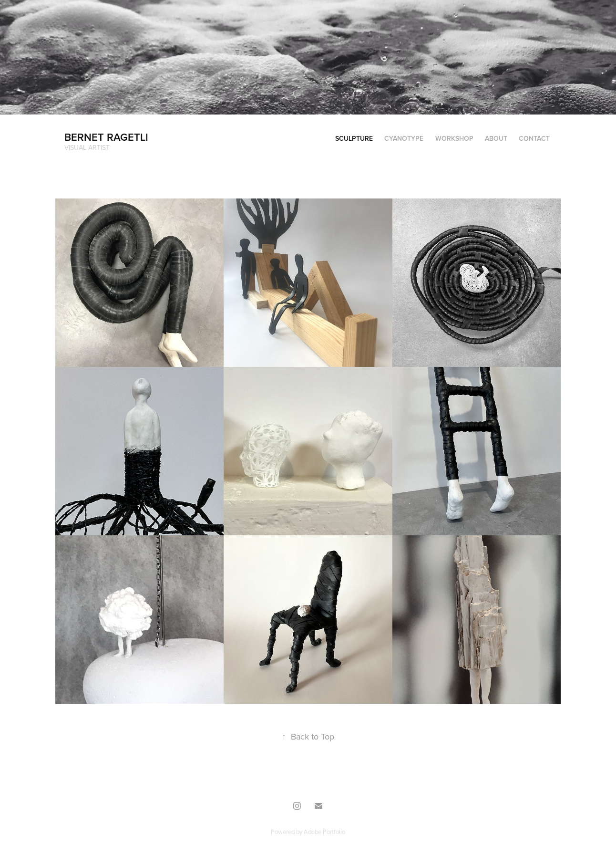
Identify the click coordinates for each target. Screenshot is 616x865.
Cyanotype (404, 138)
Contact (534, 138)
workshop (454, 138)
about (496, 138)
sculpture (354, 138)
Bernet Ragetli (106, 137)
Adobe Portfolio (324, 832)
